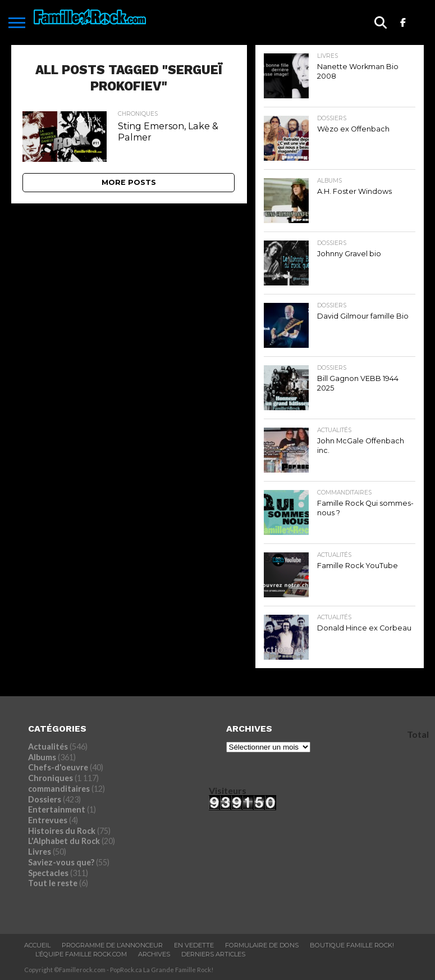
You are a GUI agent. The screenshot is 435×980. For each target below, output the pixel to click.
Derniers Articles (213, 954)
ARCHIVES (154, 954)
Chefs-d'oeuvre (58, 767)
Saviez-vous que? (61, 862)
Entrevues (48, 820)
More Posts (129, 182)
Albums (42, 757)
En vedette (194, 945)
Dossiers (45, 799)
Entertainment (57, 809)
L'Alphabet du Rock (64, 841)
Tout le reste (53, 883)
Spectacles (48, 873)
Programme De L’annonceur (112, 945)
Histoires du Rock (62, 831)
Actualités (48, 747)
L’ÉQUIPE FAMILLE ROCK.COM (81, 954)
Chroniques (51, 778)
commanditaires (59, 789)
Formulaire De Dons (262, 945)
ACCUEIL (37, 945)
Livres (40, 852)
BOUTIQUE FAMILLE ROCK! (352, 945)
